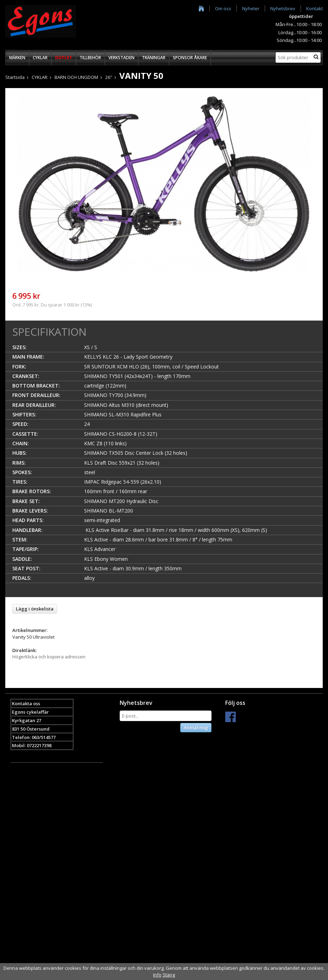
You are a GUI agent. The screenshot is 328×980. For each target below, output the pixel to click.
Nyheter (251, 8)
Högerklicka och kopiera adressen (49, 657)
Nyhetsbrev (283, 8)
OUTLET (64, 58)
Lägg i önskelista (35, 609)
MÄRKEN (17, 58)
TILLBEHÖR (90, 58)
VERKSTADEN (121, 58)
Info (157, 975)
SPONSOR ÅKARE (190, 58)
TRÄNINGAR (154, 58)
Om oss (223, 8)
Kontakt (314, 8)
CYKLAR (40, 58)
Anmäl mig (196, 727)
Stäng (169, 975)
